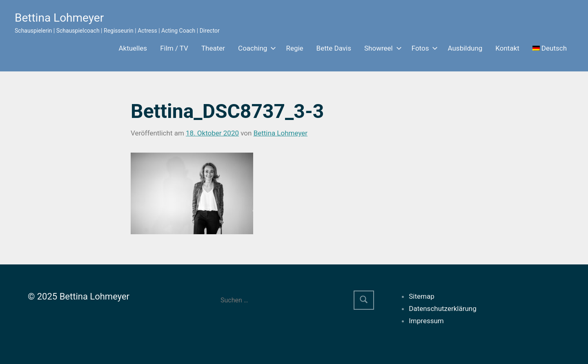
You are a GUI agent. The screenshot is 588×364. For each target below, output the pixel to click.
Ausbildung (465, 48)
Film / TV (174, 48)
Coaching (255, 48)
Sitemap (422, 296)
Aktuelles (133, 48)
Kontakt (507, 48)
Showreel (381, 48)
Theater (213, 48)
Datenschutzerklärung (442, 309)
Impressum (426, 321)
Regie (294, 48)
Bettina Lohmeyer (59, 18)
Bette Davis (334, 48)
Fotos (423, 48)
